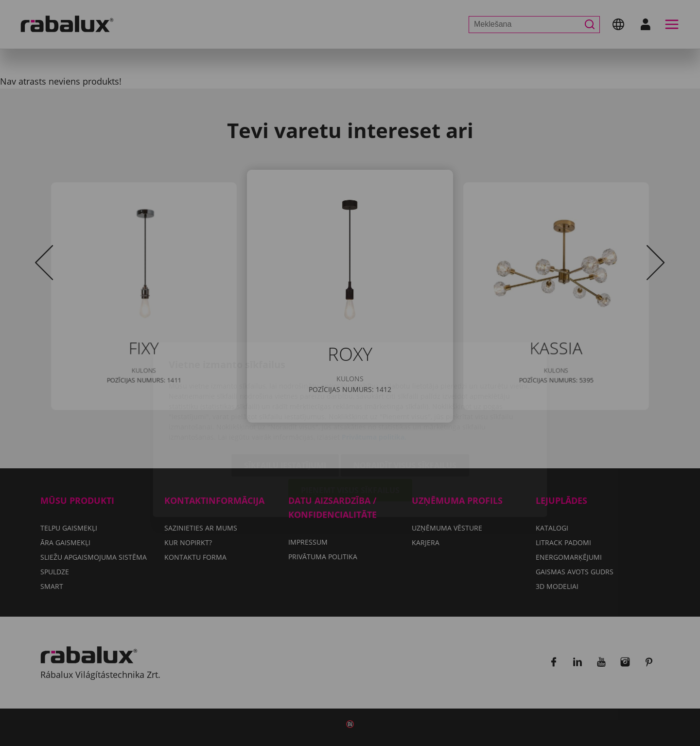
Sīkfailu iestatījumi (285, 409)
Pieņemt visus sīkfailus (350, 434)
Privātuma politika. (374, 381)
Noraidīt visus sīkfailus (405, 409)
